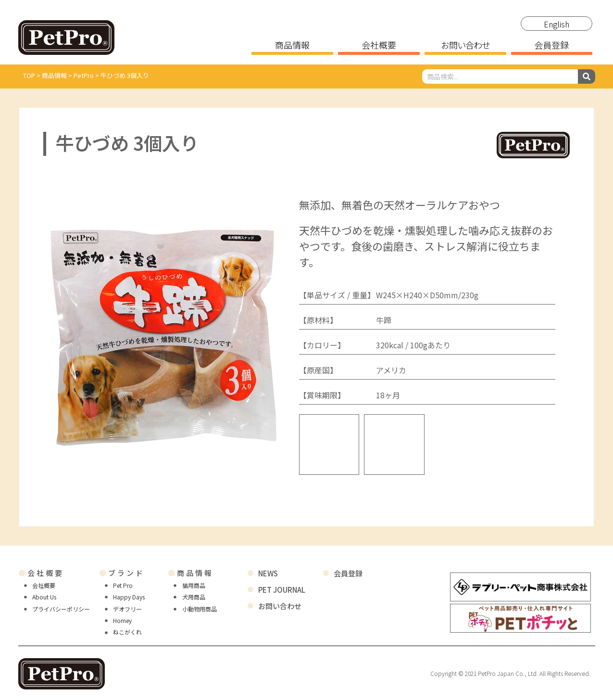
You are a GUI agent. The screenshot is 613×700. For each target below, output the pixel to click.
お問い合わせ (465, 46)
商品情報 (292, 46)
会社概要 (379, 46)
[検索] (587, 76)
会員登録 (551, 46)
